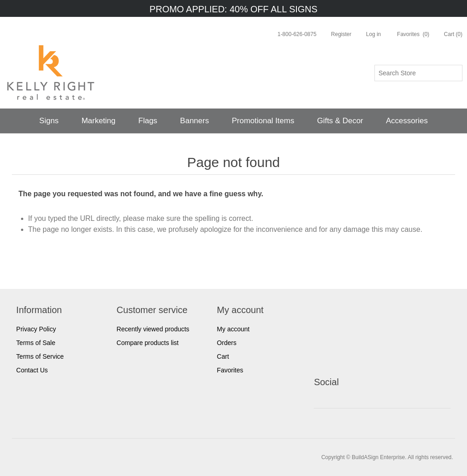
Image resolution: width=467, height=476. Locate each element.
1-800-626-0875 (297, 34)
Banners (195, 121)
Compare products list (148, 343)
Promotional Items (263, 121)
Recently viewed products (153, 329)
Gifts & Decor (340, 121)
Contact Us (32, 370)
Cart (223, 356)
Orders (227, 343)
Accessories (407, 121)
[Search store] (418, 73)
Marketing (99, 121)
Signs (49, 121)
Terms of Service (40, 356)
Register (341, 34)
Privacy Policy (36, 329)
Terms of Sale (36, 343)
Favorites (230, 370)
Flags (148, 121)
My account (233, 329)
